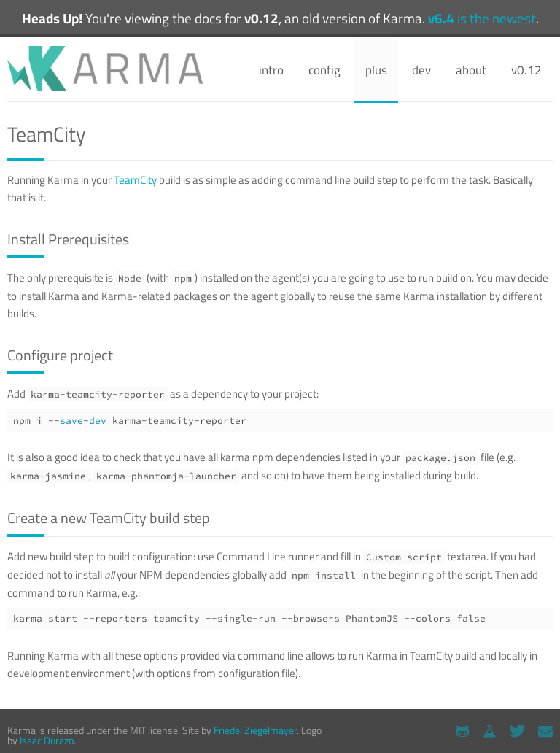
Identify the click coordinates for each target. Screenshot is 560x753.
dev (421, 70)
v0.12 (526, 70)
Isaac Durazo (47, 740)
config (324, 70)
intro (271, 70)
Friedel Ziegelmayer (255, 730)
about (471, 70)
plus (376, 70)
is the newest (482, 18)
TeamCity (135, 180)
